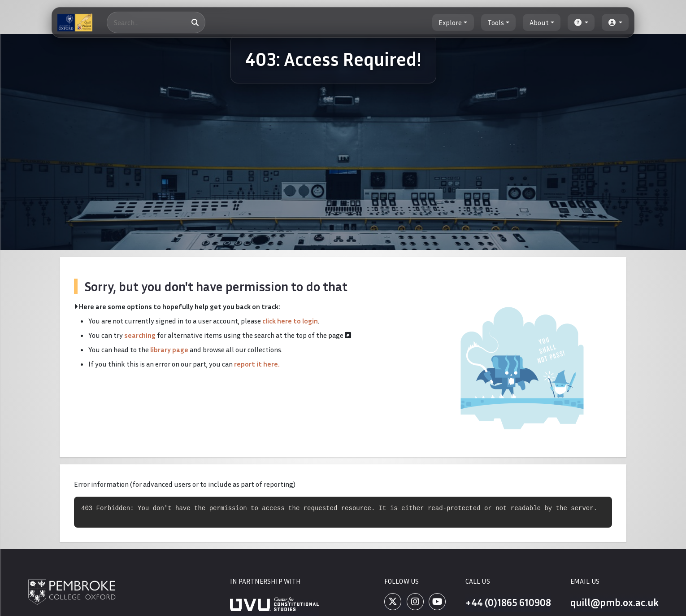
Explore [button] (450, 22)
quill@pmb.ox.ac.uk (614, 603)
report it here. (257, 364)
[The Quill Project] (75, 22)
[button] (581, 22)
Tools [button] (496, 22)
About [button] (539, 22)
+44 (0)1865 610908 (507, 603)
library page (169, 350)
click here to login (290, 321)
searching (140, 335)
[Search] (156, 22)
